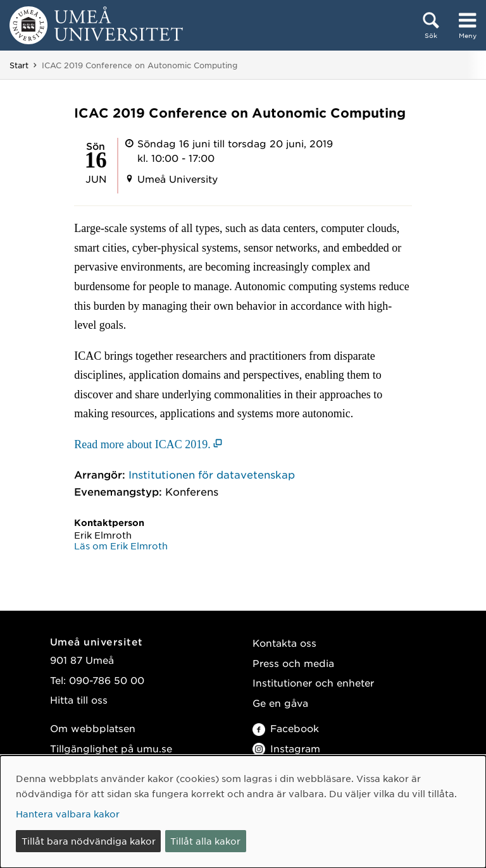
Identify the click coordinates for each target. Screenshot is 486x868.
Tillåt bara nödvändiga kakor (89, 841)
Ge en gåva (280, 703)
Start (19, 65)
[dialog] (243, 812)
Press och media (293, 663)
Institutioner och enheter (313, 682)
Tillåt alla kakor (205, 841)
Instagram (286, 748)
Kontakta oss (284, 643)
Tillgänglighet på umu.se (111, 748)
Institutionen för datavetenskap (212, 474)
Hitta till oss (79, 700)
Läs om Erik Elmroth (121, 546)
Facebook (286, 728)
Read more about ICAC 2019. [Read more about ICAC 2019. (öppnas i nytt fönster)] (142, 444)
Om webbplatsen (93, 728)
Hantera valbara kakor (68, 814)
